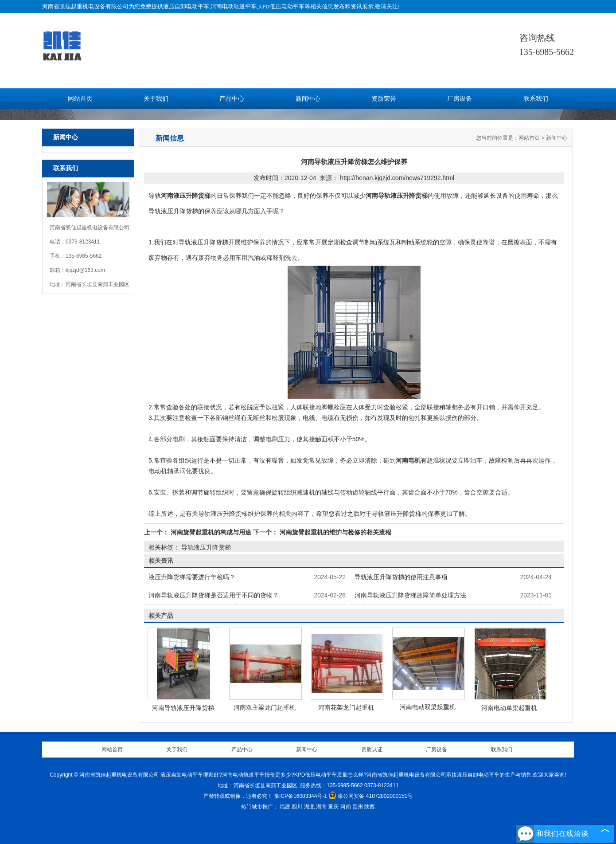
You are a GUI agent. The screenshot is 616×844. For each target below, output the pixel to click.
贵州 (358, 807)
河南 (346, 807)
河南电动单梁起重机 (509, 708)
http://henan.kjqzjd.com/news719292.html (397, 178)
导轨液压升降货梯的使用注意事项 (401, 577)
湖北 (309, 807)
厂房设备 (460, 99)
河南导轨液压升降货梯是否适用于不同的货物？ (214, 595)
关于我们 (156, 99)
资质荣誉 (384, 99)
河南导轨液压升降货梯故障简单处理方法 (410, 595)
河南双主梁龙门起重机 (265, 707)
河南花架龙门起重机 (346, 707)
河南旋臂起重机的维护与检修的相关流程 (335, 532)
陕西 (370, 807)
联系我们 (536, 99)
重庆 (333, 807)
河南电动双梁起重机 (428, 707)
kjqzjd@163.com (85, 270)
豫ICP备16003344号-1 (300, 796)
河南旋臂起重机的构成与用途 (211, 532)
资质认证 (372, 750)
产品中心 (232, 99)
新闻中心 (308, 99)
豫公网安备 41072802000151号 (370, 796)
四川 (297, 807)
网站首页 (80, 99)
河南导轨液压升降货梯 (183, 708)
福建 (285, 807)
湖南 (321, 807)
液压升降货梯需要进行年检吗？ (192, 577)
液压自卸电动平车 (186, 6)
